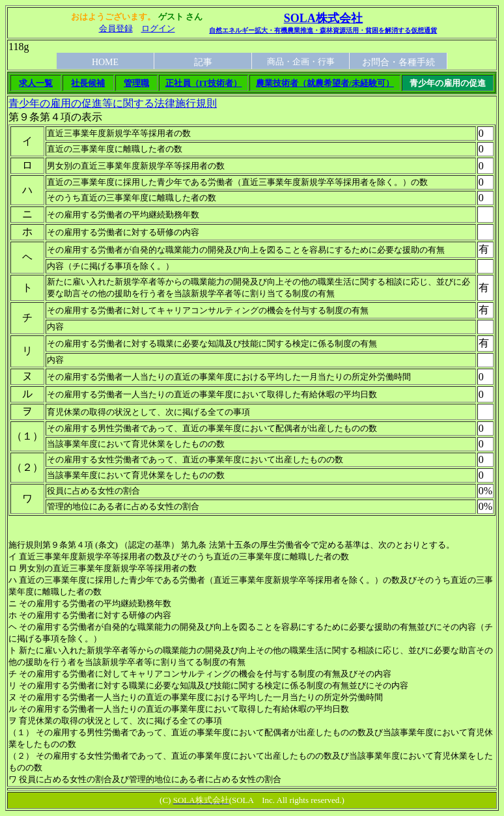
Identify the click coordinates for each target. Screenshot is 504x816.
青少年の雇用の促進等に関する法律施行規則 (113, 103)
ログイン (158, 28)
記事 (203, 62)
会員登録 (116, 28)
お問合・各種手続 (399, 62)
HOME (105, 62)
